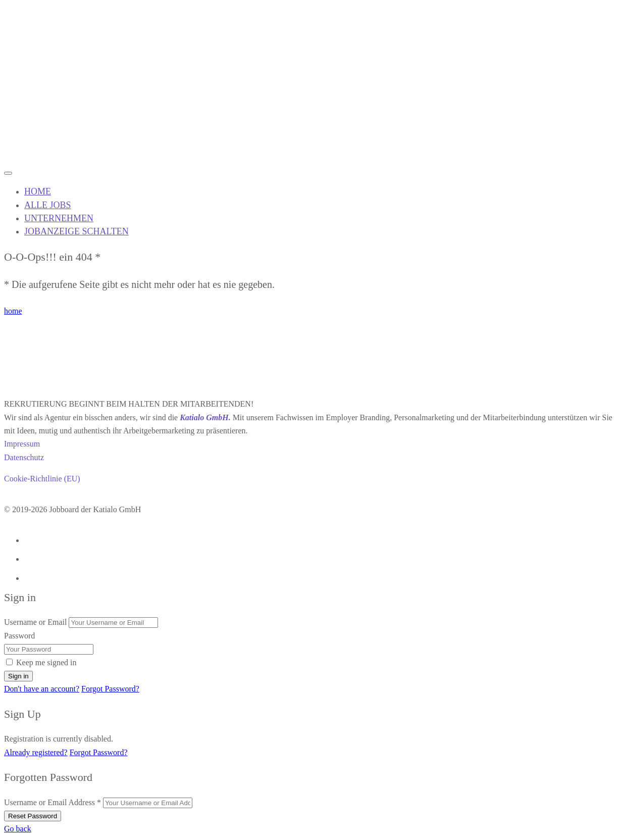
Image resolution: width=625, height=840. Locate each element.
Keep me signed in (46, 662)
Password (19, 636)
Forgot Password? (110, 689)
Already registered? (36, 752)
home (13, 311)
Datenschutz (24, 457)
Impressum (22, 444)
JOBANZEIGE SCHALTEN (76, 231)
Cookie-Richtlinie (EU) (42, 479)
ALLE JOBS (48, 205)
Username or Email (35, 622)
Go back (18, 829)
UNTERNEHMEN (59, 218)
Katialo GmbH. (205, 417)
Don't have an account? (42, 689)
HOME (38, 191)
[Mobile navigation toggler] (8, 173)
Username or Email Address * (53, 802)
